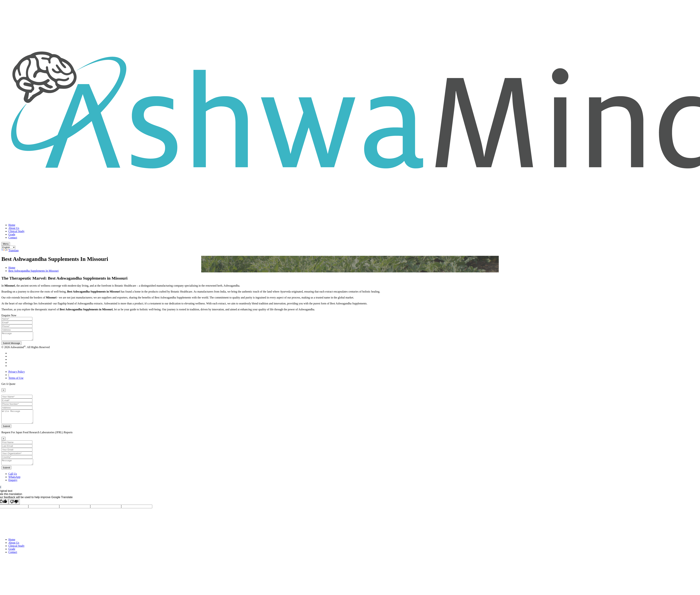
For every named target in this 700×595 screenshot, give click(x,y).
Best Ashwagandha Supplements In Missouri (34, 271)
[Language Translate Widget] (8, 247)
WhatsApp (14, 482)
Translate (10, 250)
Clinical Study (16, 231)
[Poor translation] (14, 507)
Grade (12, 234)
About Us (14, 228)
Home (12, 225)
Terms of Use (16, 380)
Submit (6, 430)
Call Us (13, 479)
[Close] (3, 392)
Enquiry (13, 485)
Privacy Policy (17, 373)
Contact (13, 238)
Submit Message (11, 345)
